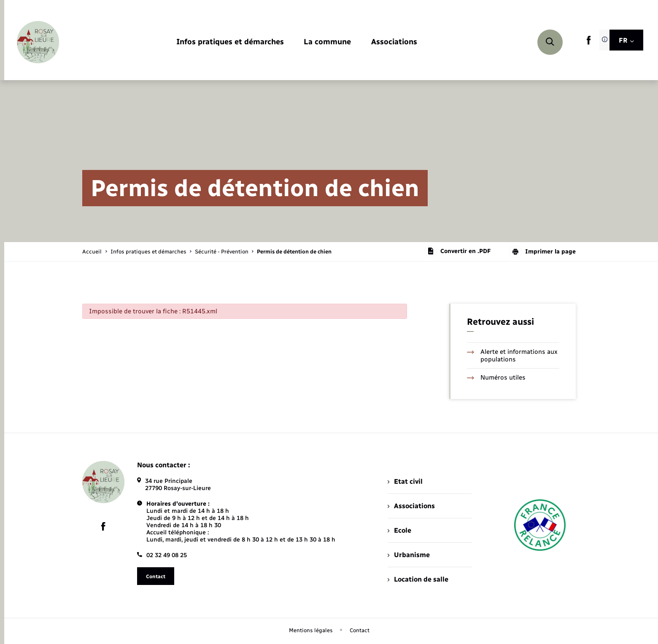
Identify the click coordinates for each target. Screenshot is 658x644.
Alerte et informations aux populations (512, 356)
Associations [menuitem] (411, 506)
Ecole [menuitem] (399, 530)
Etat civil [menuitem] (405, 481)
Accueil (92, 252)
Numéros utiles (496, 377)
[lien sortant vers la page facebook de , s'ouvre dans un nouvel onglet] (589, 43)
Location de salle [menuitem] (418, 579)
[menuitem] (230, 42)
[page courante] (294, 252)
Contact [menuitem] (360, 630)
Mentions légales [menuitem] (311, 630)
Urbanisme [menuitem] (409, 555)
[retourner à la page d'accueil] (38, 42)
